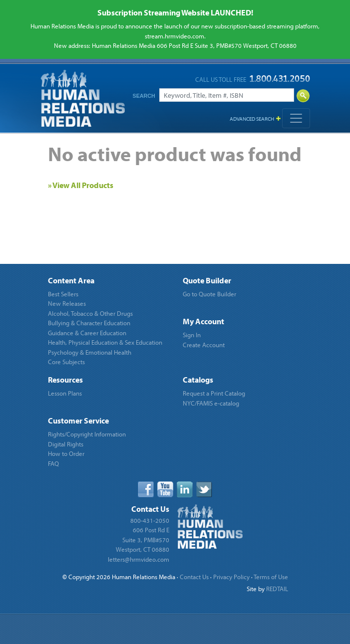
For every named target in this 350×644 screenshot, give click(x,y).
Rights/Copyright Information (87, 434)
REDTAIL (277, 589)
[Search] (227, 95)
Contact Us (194, 577)
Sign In (192, 335)
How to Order (66, 453)
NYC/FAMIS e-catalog (211, 403)
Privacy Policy (231, 577)
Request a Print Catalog (214, 393)
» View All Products (81, 185)
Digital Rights (66, 444)
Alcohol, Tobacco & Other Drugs (90, 313)
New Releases (67, 303)
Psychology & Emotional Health (90, 352)
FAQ (53, 463)
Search (144, 96)
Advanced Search (252, 119)
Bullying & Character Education (89, 323)
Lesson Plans (65, 393)
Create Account (204, 345)
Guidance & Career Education (87, 333)
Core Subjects (66, 362)
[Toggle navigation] (296, 118)
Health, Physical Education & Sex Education (105, 342)
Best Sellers (63, 294)
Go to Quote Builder (209, 294)
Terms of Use (271, 577)
